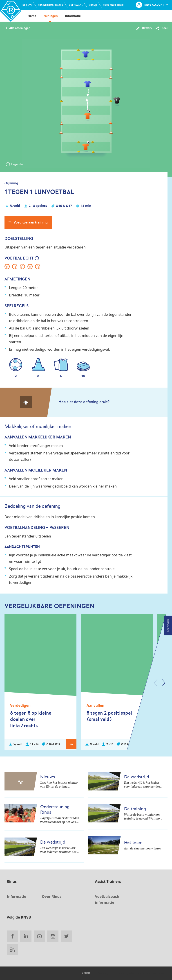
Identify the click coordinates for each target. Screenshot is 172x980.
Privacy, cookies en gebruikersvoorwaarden (131, 973)
